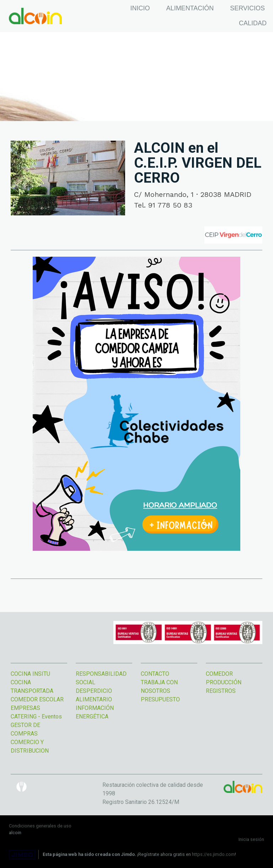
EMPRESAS (26, 708)
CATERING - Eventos (36, 717)
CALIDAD (253, 23)
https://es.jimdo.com (213, 854)
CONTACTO (155, 674)
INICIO (140, 8)
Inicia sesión (251, 839)
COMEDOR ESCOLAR (37, 699)
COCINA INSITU (30, 674)
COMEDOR (219, 674)
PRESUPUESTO (160, 699)
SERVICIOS (247, 8)
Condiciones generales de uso (40, 826)
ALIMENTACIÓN (190, 8)
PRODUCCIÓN (224, 682)
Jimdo (22, 855)
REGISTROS (221, 691)
